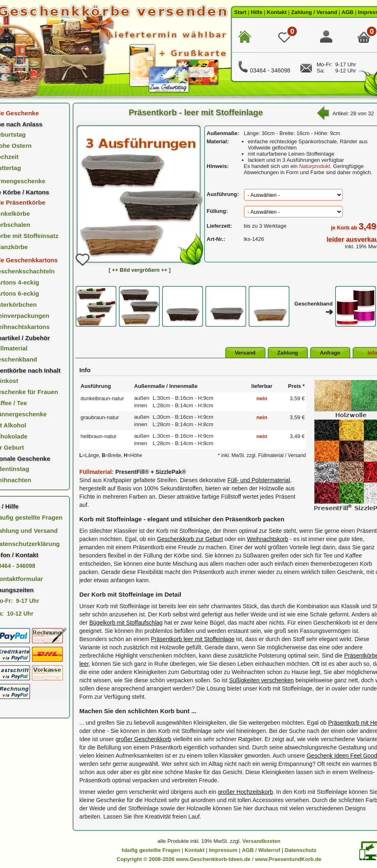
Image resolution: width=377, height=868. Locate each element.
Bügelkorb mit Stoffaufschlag (126, 623)
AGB (348, 12)
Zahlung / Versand (314, 12)
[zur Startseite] (245, 37)
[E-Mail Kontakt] (306, 71)
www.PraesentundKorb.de (288, 859)
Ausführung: (223, 194)
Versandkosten (261, 841)
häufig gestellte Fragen (151, 850)
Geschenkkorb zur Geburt (190, 539)
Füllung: (217, 211)
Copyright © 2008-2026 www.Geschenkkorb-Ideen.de (184, 859)
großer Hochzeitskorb (246, 792)
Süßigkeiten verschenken (261, 680)
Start (241, 12)
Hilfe (257, 12)
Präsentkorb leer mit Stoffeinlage (193, 639)
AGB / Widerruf (261, 850)
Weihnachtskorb (268, 539)
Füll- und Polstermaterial (259, 480)
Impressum (223, 850)
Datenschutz (301, 850)
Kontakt (277, 12)
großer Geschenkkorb (143, 739)
